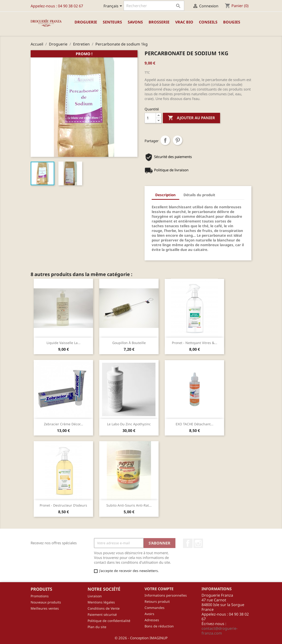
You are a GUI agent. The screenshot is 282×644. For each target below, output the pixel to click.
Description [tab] (165, 195)
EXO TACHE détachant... (195, 424)
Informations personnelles (166, 595)
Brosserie (159, 22)
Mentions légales (101, 602)
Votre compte (159, 589)
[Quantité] (150, 118)
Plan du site (97, 627)
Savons (135, 22)
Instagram (198, 543)
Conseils (208, 22)
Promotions (40, 596)
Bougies (232, 22)
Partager (165, 140)
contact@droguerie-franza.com (220, 631)
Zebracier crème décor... (63, 424)
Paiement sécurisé (102, 615)
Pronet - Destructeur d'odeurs (63, 505)
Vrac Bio (184, 22)
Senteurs (112, 22)
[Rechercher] (154, 6)
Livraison (95, 596)
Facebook (188, 543)
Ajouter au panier (191, 118)
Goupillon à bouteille (129, 343)
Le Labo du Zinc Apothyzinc (129, 424)
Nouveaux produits (46, 602)
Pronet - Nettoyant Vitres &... (195, 343)
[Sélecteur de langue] (114, 6)
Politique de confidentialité (109, 621)
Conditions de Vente (104, 608)
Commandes (155, 608)
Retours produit (157, 601)
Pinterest (178, 140)
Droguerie (86, 22)
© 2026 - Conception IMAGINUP (141, 638)
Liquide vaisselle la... (63, 343)
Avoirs (149, 614)
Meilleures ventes (45, 608)
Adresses (152, 620)
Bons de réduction (159, 626)
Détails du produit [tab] (199, 195)
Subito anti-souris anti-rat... (129, 505)
